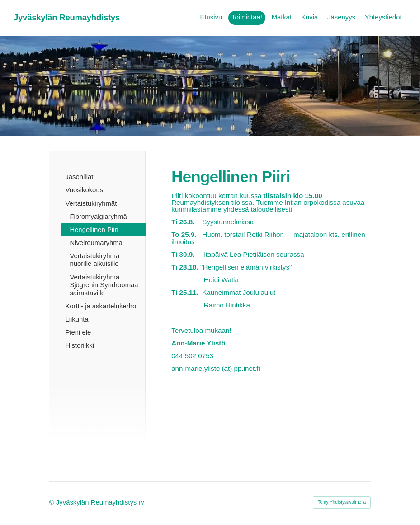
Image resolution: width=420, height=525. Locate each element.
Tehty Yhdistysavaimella (342, 502)
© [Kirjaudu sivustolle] (53, 502)
